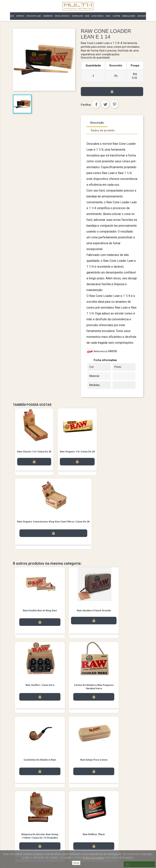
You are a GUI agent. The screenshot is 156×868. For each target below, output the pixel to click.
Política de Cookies (93, 858)
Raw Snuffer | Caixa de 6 (121, 611)
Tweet (105, 104)
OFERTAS (20, 16)
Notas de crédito (90, 837)
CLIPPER (117, 16)
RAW (87, 16)
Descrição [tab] (97, 123)
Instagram (89, 808)
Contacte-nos (54, 837)
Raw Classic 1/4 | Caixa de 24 (34, 452)
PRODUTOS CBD (34, 16)
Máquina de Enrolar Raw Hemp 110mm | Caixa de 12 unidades (35, 765)
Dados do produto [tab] (103, 130)
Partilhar (96, 104)
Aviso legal (53, 827)
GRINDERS (142, 16)
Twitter (78, 808)
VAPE (108, 16)
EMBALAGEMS (129, 16)
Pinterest (114, 104)
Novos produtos (22, 827)
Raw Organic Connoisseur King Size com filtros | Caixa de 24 (53, 522)
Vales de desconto (91, 846)
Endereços (87, 841)
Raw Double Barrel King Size (35, 611)
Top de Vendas (21, 832)
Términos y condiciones (60, 832)
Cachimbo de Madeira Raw (78, 686)
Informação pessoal (92, 827)
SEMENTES (48, 16)
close (76, 863)
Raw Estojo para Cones (121, 686)
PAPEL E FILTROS (62, 16)
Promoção (19, 837)
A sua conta (89, 822)
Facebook (67, 808)
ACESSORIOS (97, 16)
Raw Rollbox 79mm (78, 762)
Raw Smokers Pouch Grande (78, 611)
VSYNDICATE (77, 16)
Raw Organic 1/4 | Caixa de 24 (77, 452)
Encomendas (88, 832)
